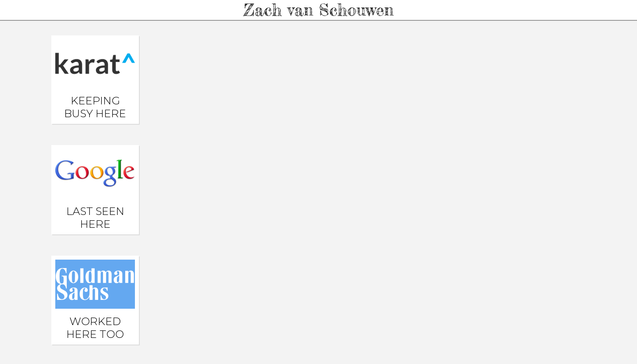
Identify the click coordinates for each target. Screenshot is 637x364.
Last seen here (95, 190)
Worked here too (95, 300)
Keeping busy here (95, 80)
